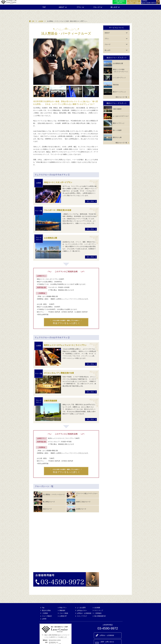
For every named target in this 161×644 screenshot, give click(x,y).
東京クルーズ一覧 (121, 97)
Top (43, 608)
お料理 (44, 619)
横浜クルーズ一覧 (121, 143)
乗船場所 (62, 610)
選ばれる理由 (46, 610)
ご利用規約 (98, 613)
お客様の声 (63, 616)
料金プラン (63, 608)
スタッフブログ (82, 616)
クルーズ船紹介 (47, 616)
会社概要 (97, 608)
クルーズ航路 (64, 613)
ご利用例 (41, 21)
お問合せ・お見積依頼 (84, 613)
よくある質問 (81, 608)
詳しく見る (90, 201)
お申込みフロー (82, 610)
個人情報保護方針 (100, 616)
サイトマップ (99, 610)
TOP (44, 7)
